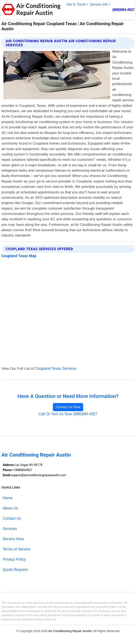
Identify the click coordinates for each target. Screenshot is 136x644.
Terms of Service (16, 549)
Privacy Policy (14, 559)
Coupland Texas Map (19, 256)
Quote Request (15, 570)
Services (10, 529)
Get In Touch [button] (76, 4)
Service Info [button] (99, 4)
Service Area (13, 539)
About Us (10, 508)
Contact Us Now (68, 407)
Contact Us (12, 518)
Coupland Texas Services (56, 368)
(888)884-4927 (124, 10)
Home (8, 498)
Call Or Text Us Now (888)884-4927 (68, 414)
